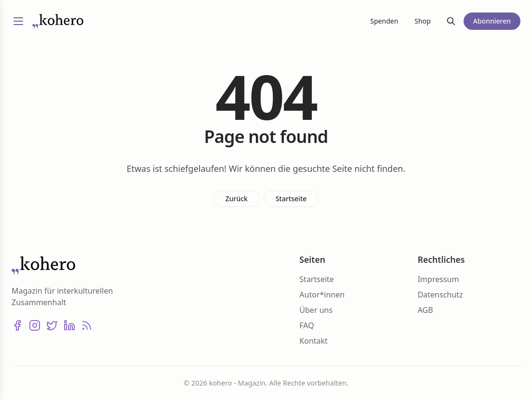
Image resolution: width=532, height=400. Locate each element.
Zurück (237, 199)
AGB (426, 310)
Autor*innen (322, 295)
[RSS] (87, 325)
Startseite (291, 199)
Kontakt (313, 341)
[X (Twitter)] (52, 325)
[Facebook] (17, 325)
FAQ (306, 325)
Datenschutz (440, 295)
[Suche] (451, 21)
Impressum (439, 279)
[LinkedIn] (69, 325)
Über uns (316, 310)
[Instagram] (35, 325)
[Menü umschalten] (18, 21)
